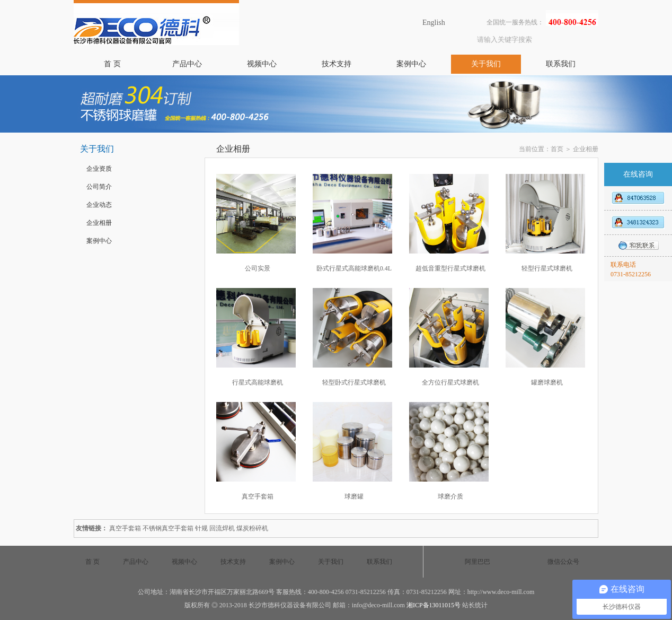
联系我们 (561, 64)
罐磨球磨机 (547, 382)
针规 (201, 528)
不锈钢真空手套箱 (168, 528)
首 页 (112, 64)
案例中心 (411, 64)
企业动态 (99, 205)
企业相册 (99, 223)
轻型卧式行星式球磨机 (354, 382)
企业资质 (99, 169)
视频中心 (262, 64)
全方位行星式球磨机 (450, 382)
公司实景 (258, 268)
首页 (557, 149)
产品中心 (187, 64)
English (434, 23)
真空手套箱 (258, 496)
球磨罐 (354, 496)
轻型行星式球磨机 (547, 268)
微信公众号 (563, 562)
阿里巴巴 (478, 562)
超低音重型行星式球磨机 (450, 268)
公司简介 (99, 187)
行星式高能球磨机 (258, 382)
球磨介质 (450, 496)
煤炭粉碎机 (252, 528)
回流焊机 (222, 528)
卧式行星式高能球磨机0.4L (354, 268)
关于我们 (486, 64)
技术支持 (337, 64)
